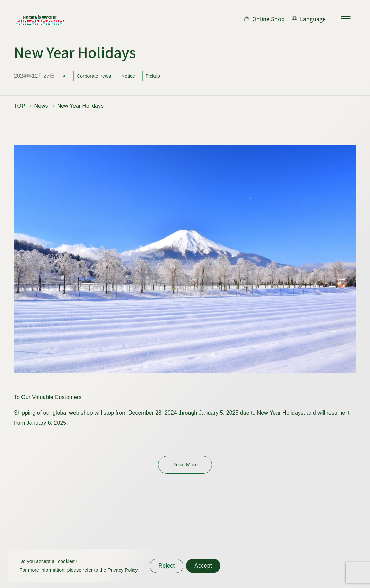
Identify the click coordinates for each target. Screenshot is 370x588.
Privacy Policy (122, 570)
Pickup (153, 76)
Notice (128, 76)
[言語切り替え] (309, 19)
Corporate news (94, 76)
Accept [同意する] (203, 566)
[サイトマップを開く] (346, 19)
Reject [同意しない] (166, 566)
